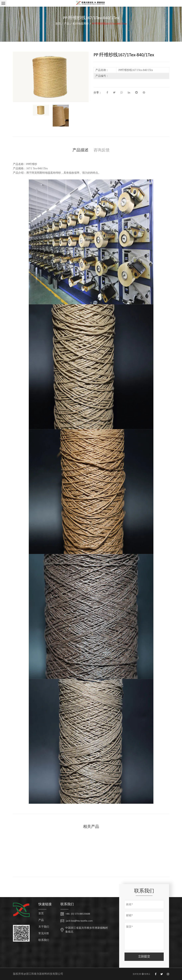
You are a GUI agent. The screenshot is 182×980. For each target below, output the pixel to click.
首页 (58, 24)
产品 (67, 24)
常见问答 (44, 934)
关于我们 (44, 927)
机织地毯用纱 (81, 24)
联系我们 (44, 940)
